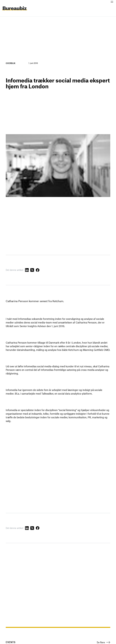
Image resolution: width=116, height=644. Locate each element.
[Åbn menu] (112, 2)
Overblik (11, 63)
